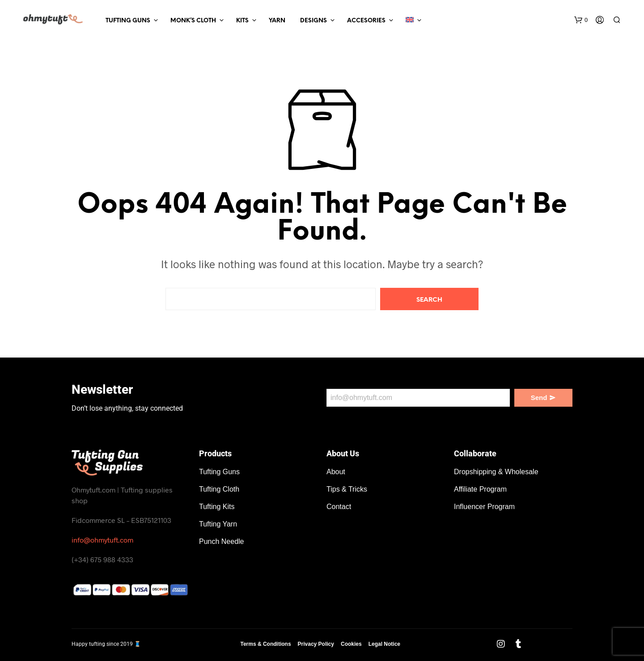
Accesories (366, 21)
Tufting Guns (128, 21)
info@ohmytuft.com (102, 540)
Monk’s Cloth (193, 21)
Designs (314, 21)
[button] (581, 20)
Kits (242, 21)
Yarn (277, 21)
